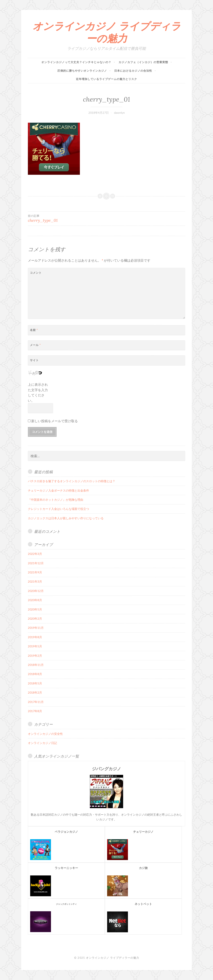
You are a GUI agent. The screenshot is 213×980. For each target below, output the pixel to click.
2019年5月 (35, 646)
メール (35, 345)
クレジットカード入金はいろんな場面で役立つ (58, 509)
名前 (34, 330)
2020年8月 (35, 600)
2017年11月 (36, 702)
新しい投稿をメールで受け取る (54, 421)
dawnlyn (119, 113)
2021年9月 (35, 572)
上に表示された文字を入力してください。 (38, 392)
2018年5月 (35, 683)
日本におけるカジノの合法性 (133, 71)
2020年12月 (36, 591)
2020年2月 (35, 619)
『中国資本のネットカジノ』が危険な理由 (56, 500)
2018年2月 (35, 692)
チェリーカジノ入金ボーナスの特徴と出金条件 (58, 490)
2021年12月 (36, 563)
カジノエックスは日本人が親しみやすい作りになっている (66, 518)
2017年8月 (35, 711)
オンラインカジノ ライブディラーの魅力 (107, 32)
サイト (34, 360)
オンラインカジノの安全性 (45, 734)
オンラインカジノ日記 (42, 743)
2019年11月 (36, 628)
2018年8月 (35, 674)
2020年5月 (35, 609)
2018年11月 (36, 665)
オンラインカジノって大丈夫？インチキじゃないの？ (76, 62)
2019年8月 (35, 637)
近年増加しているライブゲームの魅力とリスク (106, 79)
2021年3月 (35, 581)
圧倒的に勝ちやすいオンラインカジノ (82, 71)
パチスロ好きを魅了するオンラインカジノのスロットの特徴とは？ (72, 481)
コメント (36, 273)
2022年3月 (35, 554)
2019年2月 (35, 656)
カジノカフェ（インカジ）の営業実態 (143, 62)
